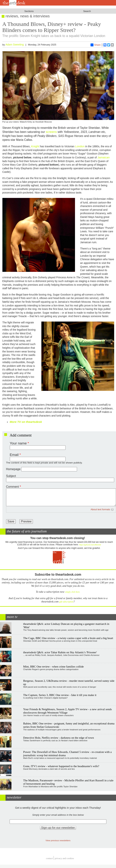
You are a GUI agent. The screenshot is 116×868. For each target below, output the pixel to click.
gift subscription (66, 602)
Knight (35, 146)
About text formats (100, 509)
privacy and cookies (64, 858)
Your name (18, 443)
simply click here (72, 592)
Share (96, 45)
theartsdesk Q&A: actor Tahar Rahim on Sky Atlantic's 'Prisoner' (60, 652)
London (80, 146)
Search (87, 11)
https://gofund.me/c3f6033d (90, 545)
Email (14, 455)
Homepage (13, 469)
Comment (12, 487)
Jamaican (104, 157)
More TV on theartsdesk (26, 422)
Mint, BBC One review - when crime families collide (54, 666)
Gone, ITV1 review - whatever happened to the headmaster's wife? (61, 766)
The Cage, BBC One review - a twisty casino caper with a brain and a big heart (68, 638)
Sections (29, 11)
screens (51, 132)
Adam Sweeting (15, 45)
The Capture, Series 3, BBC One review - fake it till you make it (60, 695)
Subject (11, 476)
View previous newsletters (58, 840)
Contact (50, 858)
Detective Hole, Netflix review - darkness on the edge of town (59, 738)
